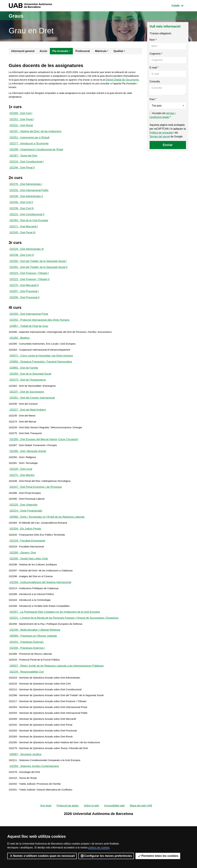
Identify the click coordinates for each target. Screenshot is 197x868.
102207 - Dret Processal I (24, 300)
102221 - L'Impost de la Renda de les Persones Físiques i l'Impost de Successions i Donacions (64, 645)
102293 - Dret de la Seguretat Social (30, 386)
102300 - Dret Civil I (21, 115)
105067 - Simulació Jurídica (25, 790)
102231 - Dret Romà (21, 128)
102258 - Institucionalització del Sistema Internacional (40, 607)
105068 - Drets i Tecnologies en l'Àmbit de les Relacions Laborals (47, 538)
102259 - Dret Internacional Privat (29, 323)
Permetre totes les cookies (158, 856)
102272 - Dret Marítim (22, 494)
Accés (43, 51)
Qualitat (118, 51)
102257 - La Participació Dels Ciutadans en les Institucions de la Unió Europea (55, 639)
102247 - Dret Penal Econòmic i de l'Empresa (36, 506)
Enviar (168, 145)
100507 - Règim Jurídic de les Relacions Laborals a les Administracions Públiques (57, 696)
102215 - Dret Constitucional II (27, 220)
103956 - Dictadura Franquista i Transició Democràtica (41, 374)
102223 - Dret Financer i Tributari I (29, 281)
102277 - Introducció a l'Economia (29, 147)
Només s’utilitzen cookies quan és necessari (42, 856)
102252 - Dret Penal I (22, 121)
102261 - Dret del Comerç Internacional (32, 412)
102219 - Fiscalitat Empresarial (27, 563)
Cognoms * (156, 54)
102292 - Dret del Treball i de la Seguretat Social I (38, 269)
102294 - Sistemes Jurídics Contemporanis (34, 803)
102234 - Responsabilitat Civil (27, 702)
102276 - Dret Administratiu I (26, 189)
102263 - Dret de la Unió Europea (29, 227)
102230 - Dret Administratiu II (26, 201)
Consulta (155, 81)
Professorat (83, 51)
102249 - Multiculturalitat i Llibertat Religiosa (35, 658)
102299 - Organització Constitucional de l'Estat (36, 153)
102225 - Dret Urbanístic (23, 525)
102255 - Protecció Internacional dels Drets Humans (39, 330)
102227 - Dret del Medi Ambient (28, 424)
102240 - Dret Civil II (21, 208)
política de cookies (99, 848)
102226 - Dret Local (21, 487)
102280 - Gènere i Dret (23, 576)
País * (153, 99)
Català (180, 5)
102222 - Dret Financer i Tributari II (29, 288)
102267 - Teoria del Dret (23, 159)
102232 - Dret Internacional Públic (29, 195)
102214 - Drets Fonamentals (26, 532)
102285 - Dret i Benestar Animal (28, 468)
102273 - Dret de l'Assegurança (28, 393)
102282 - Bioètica (20, 349)
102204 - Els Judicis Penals (25, 551)
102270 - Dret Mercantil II (24, 294)
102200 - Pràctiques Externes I (27, 677)
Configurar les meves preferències (106, 856)
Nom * (153, 40)
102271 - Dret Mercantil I (24, 233)
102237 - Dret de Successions (27, 405)
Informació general (23, 51)
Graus (17, 16)
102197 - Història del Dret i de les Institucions (35, 134)
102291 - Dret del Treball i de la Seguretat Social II (38, 275)
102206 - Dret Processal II (24, 306)
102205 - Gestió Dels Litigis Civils (29, 582)
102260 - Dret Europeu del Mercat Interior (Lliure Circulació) (44, 456)
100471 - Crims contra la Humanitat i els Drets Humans (41, 367)
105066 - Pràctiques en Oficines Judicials (33, 664)
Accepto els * (163, 115)
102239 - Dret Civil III (22, 214)
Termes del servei (160, 137)
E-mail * (154, 68)
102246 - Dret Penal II (22, 172)
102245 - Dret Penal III (22, 239)
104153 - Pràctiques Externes (26, 670)
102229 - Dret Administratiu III (27, 256)
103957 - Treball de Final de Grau (29, 336)
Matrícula (101, 51)
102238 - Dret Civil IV (22, 262)
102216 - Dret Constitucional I (27, 165)
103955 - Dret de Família (24, 380)
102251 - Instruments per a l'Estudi (29, 140)
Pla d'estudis (60, 51)
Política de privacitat (161, 133)
